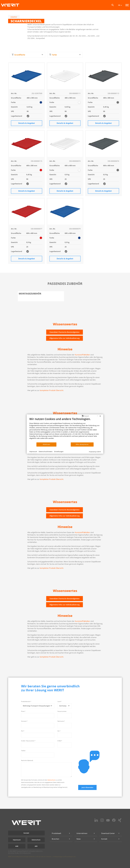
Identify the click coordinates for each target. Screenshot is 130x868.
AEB (36, 846)
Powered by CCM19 (95, 452)
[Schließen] (100, 416)
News (79, 839)
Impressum (17, 840)
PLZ (23, 731)
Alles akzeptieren (82, 444)
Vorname (24, 721)
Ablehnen (46, 444)
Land (59, 701)
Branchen (56, 839)
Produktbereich (26, 701)
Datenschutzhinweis (46, 452)
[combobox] (27, 55)
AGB (17, 846)
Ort (59, 731)
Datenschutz (51, 780)
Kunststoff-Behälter (82, 355)
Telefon (23, 751)
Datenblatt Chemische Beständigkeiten (65, 332)
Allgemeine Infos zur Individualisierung (64, 338)
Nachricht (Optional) (27, 760)
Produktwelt (56, 833)
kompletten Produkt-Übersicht (52, 390)
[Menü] (127, 5)
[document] (65, 430)
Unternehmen (82, 833)
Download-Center (108, 833)
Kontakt (26, 833)
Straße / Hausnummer (28, 741)
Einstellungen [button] (59, 452)
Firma (23, 711)
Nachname (61, 721)
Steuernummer (62, 711)
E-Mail (60, 741)
